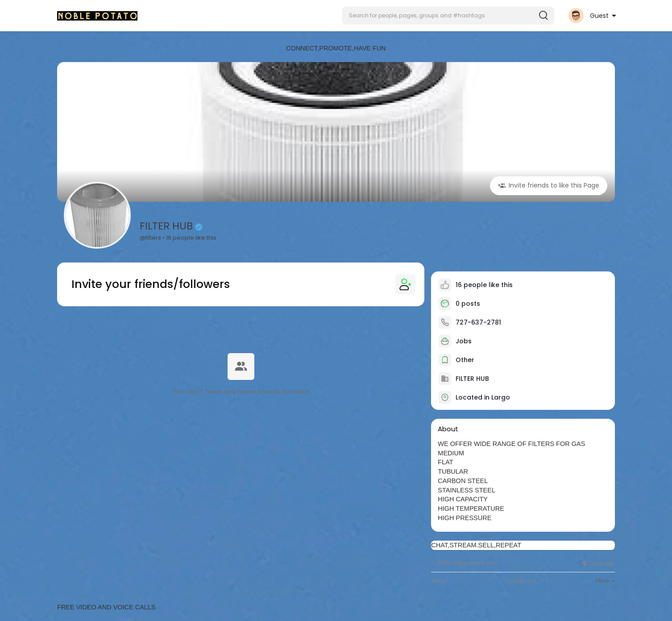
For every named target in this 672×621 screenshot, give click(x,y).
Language (598, 563)
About (439, 581)
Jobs (455, 341)
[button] (448, 16)
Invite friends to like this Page (549, 185)
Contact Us (521, 581)
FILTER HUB (166, 226)
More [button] (605, 581)
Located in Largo (483, 397)
